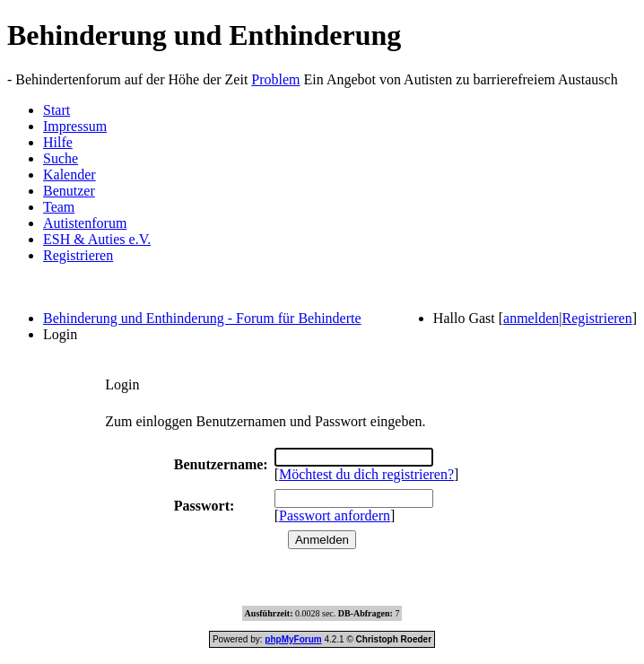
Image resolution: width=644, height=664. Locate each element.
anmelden (531, 318)
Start (57, 110)
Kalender (70, 175)
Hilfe (58, 142)
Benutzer (69, 191)
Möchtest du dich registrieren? (366, 474)
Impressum (75, 126)
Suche (61, 158)
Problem (275, 79)
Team (59, 207)
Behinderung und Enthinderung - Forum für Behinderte (202, 318)
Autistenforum (85, 223)
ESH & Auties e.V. (97, 239)
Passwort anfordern (335, 515)
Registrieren (78, 255)
